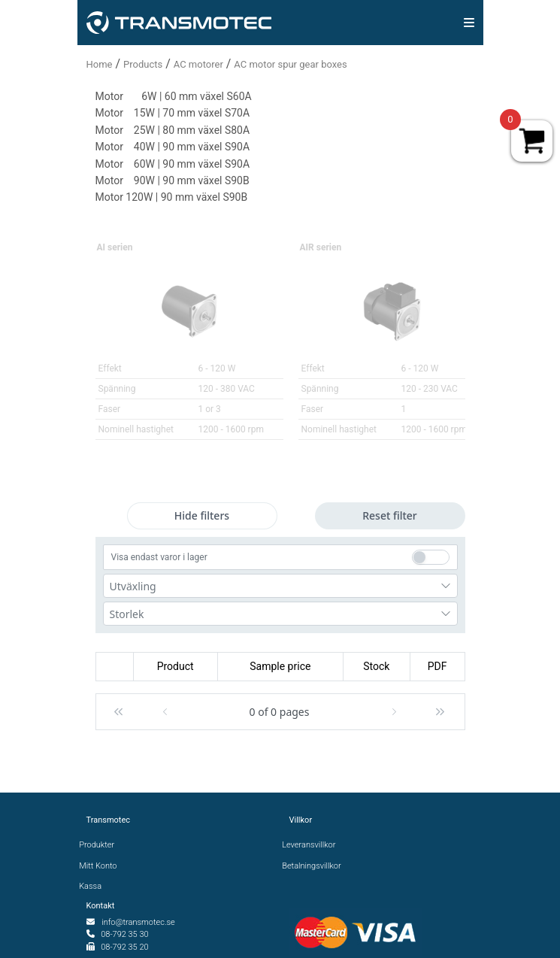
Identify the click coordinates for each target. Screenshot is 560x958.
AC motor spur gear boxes (290, 64)
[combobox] (280, 586)
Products (143, 64)
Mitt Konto (102, 866)
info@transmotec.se (138, 922)
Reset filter (390, 515)
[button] (119, 712)
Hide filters (202, 515)
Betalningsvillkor (315, 866)
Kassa (94, 886)
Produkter (101, 845)
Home (100, 64)
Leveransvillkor (313, 845)
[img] (469, 23)
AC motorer (198, 64)
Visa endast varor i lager (159, 557)
